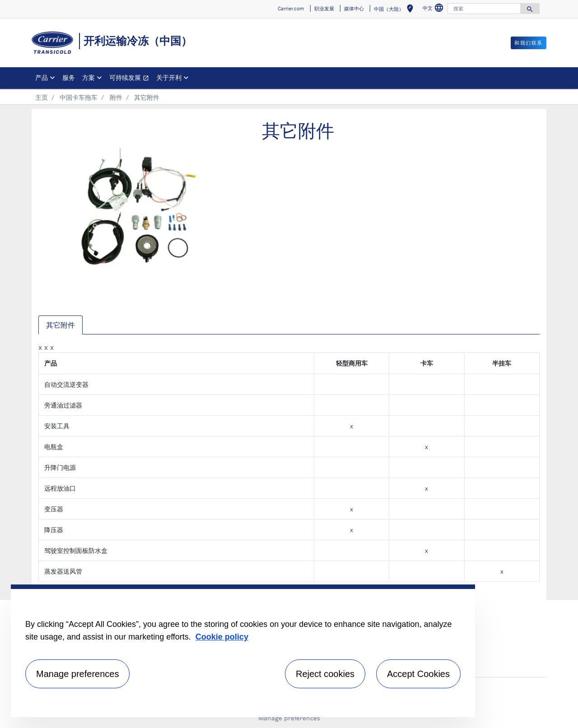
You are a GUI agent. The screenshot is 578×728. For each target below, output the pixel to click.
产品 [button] (42, 77)
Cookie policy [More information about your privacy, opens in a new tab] (222, 637)
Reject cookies (325, 674)
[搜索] (484, 9)
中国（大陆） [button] (395, 10)
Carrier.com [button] (291, 9)
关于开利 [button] (169, 77)
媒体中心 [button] (354, 9)
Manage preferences (289, 718)
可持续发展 (131, 79)
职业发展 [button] (324, 9)
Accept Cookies (418, 674)
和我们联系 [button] (529, 43)
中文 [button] (434, 9)
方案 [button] (89, 77)
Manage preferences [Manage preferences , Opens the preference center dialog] (77, 674)
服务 (69, 77)
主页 (42, 97)
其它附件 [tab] (61, 325)
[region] (243, 651)
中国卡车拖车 (79, 97)
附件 (116, 97)
